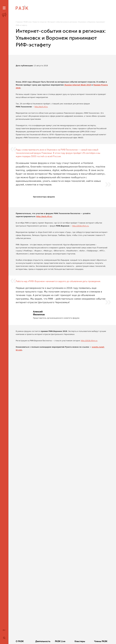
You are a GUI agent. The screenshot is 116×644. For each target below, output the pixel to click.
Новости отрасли (39, 22)
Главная (19, 22)
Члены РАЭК (101, 641)
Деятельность (43, 641)
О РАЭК (20, 641)
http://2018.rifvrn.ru (80, 226)
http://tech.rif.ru (41, 107)
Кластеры (80, 641)
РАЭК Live (27, 22)
